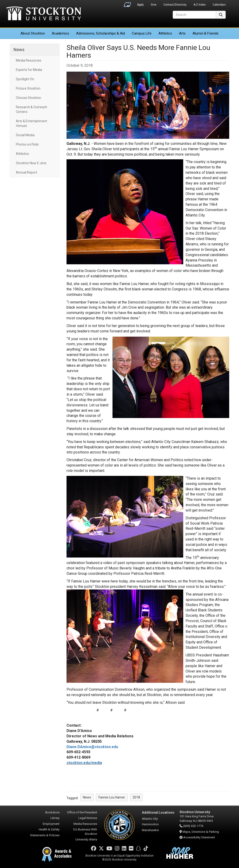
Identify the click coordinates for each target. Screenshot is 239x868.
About (33, 33)
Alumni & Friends (206, 33)
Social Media (25, 135)
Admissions (100, 33)
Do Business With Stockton (85, 832)
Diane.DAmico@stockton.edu (92, 747)
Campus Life (142, 33)
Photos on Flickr (27, 144)
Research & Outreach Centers (32, 109)
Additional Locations (158, 812)
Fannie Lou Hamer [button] (112, 797)
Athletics (165, 33)
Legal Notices (88, 818)
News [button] (87, 797)
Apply (140, 5)
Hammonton (150, 824)
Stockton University (44, 14)
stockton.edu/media (84, 763)
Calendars (219, 5)
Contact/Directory (175, 5)
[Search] (194, 15)
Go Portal (127, 3)
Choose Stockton (28, 98)
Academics (60, 33)
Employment (51, 824)
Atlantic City (150, 819)
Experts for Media (29, 70)
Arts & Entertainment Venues (32, 123)
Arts (182, 33)
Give (154, 5)
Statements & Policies (45, 835)
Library (55, 818)
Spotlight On (25, 79)
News (19, 50)
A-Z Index (200, 5)
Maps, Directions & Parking (201, 832)
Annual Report (26, 172)
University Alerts (86, 839)
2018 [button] (136, 797)
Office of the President (82, 812)
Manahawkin (150, 830)
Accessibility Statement (199, 837)
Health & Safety (49, 829)
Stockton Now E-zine (31, 163)
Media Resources (29, 60)
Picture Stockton (28, 88)
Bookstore (52, 812)
